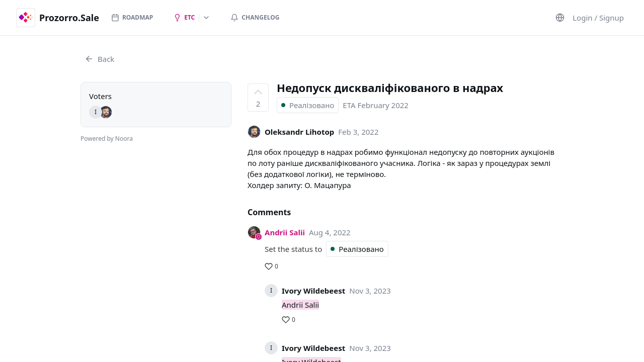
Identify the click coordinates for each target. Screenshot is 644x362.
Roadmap (132, 17)
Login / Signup (598, 18)
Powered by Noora (107, 139)
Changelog (255, 17)
